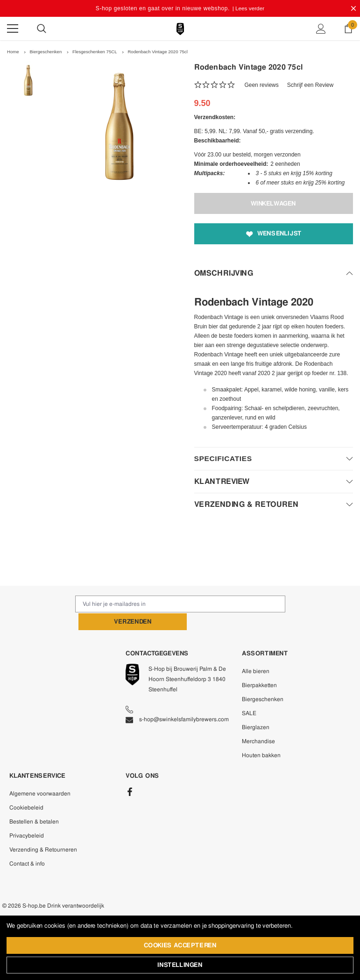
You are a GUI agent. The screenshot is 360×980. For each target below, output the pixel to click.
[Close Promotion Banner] (353, 8)
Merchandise (258, 722)
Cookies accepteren (180, 946)
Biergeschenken (263, 680)
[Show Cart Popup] (348, 28)
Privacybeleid (27, 817)
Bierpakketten (259, 666)
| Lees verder (248, 8)
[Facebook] (130, 773)
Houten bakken (261, 736)
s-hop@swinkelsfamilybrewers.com (177, 700)
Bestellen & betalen (34, 802)
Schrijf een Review (310, 85)
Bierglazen (256, 708)
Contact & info (27, 845)
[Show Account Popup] (321, 28)
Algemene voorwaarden (40, 774)
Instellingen (180, 965)
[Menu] (13, 28)
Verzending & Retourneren (43, 831)
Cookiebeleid (26, 788)
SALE (249, 694)
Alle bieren (256, 652)
